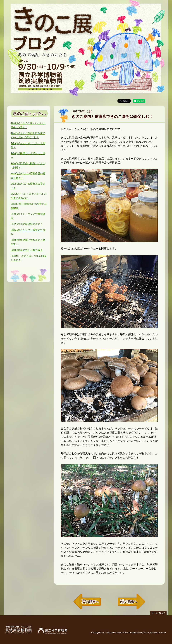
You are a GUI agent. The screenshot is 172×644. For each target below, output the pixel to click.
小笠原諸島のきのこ (27, 224)
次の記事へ (87, 602)
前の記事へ (131, 602)
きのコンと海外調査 (27, 250)
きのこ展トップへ (30, 114)
